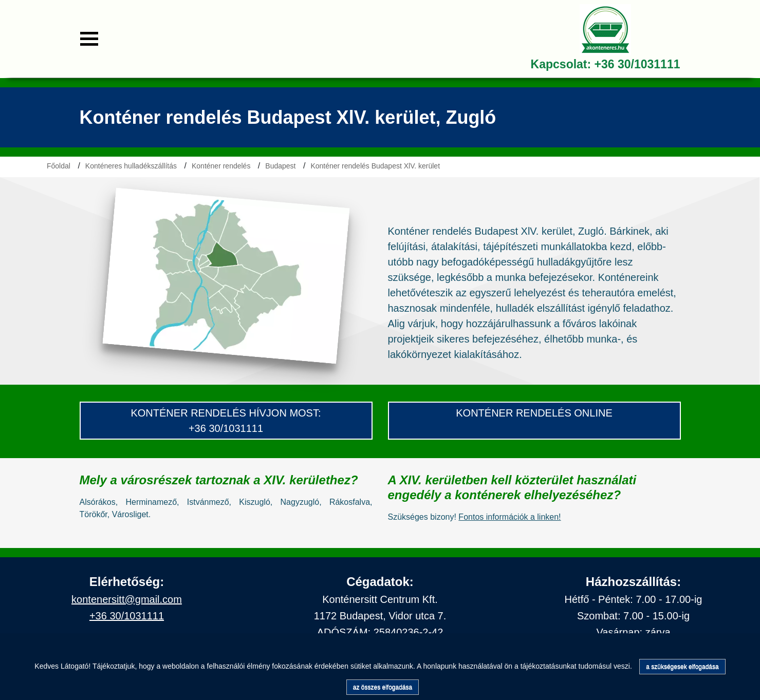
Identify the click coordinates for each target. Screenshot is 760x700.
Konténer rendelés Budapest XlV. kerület (375, 166)
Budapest (280, 166)
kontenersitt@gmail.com (127, 599)
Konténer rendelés (221, 166)
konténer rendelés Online (534, 413)
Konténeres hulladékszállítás (131, 166)
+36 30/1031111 (637, 64)
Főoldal (59, 166)
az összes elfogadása (383, 687)
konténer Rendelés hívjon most (224, 413)
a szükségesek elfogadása (682, 667)
